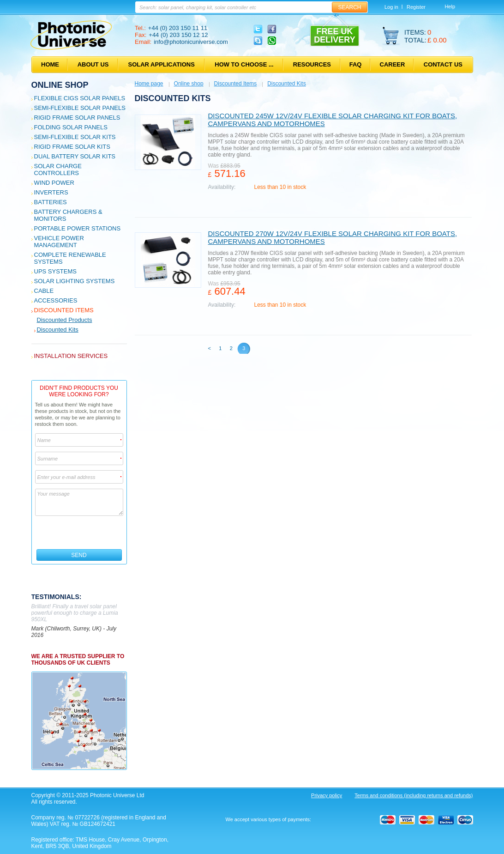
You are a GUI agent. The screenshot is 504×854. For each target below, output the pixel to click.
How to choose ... (244, 64)
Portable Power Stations (78, 228)
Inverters (51, 192)
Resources (312, 64)
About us (93, 64)
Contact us (443, 64)
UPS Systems (55, 271)
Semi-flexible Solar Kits (75, 137)
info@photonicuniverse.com (191, 42)
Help (450, 6)
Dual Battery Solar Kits (75, 156)
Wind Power (54, 183)
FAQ (356, 64)
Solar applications (162, 64)
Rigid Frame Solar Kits (72, 147)
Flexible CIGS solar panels (80, 98)
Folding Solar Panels (71, 127)
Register (416, 7)
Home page (149, 84)
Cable (44, 291)
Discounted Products (65, 320)
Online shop (60, 85)
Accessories (56, 300)
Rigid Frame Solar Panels (77, 118)
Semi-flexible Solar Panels (80, 108)
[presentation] (80, 533)
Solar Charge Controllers (58, 170)
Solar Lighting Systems (75, 281)
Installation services (71, 356)
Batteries (51, 202)
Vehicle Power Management (59, 242)
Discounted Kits (58, 330)
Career (393, 64)
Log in (391, 7)
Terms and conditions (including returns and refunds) (414, 795)
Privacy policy (327, 795)
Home (50, 64)
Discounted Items (64, 310)
